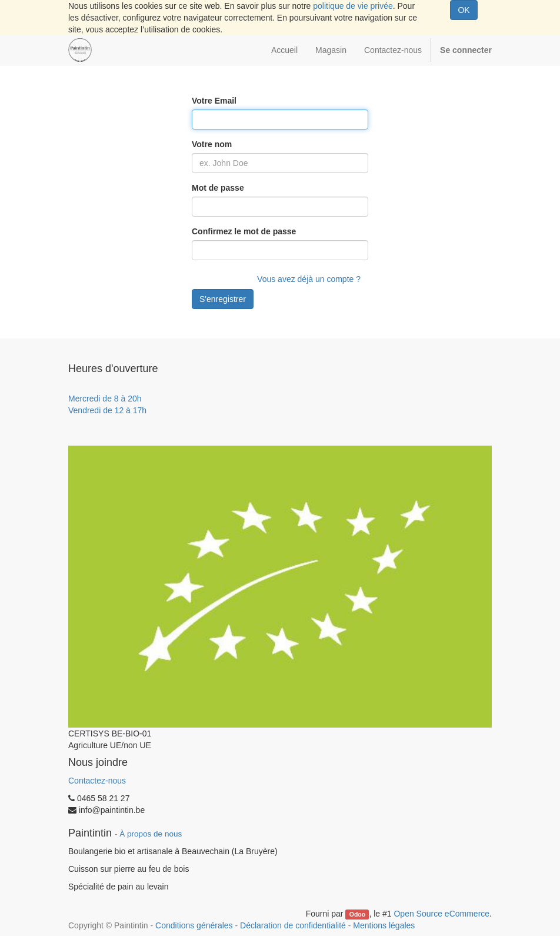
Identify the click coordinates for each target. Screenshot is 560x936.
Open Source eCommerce (441, 914)
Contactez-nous (97, 781)
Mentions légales (384, 925)
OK (464, 10)
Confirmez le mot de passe (244, 231)
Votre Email (214, 101)
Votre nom (212, 144)
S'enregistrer (223, 299)
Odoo (357, 914)
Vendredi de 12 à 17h (107, 410)
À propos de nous (151, 834)
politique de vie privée (353, 6)
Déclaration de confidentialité (293, 925)
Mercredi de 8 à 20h (105, 399)
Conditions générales (194, 925)
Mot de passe (218, 188)
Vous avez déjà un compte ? (309, 279)
